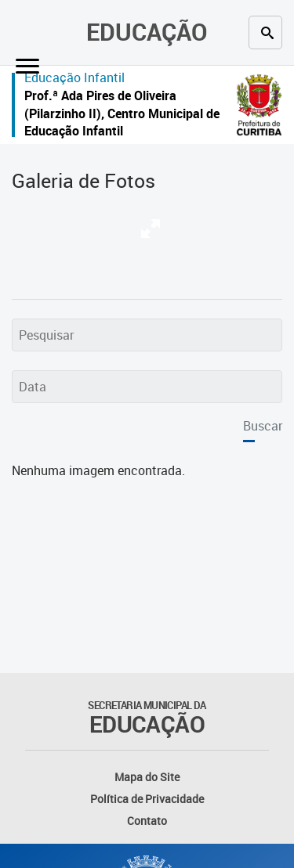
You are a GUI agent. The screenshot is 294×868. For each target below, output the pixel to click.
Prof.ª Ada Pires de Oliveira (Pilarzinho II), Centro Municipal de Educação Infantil (122, 113)
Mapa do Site (147, 777)
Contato (147, 821)
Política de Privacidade (147, 799)
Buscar (263, 426)
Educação (147, 32)
